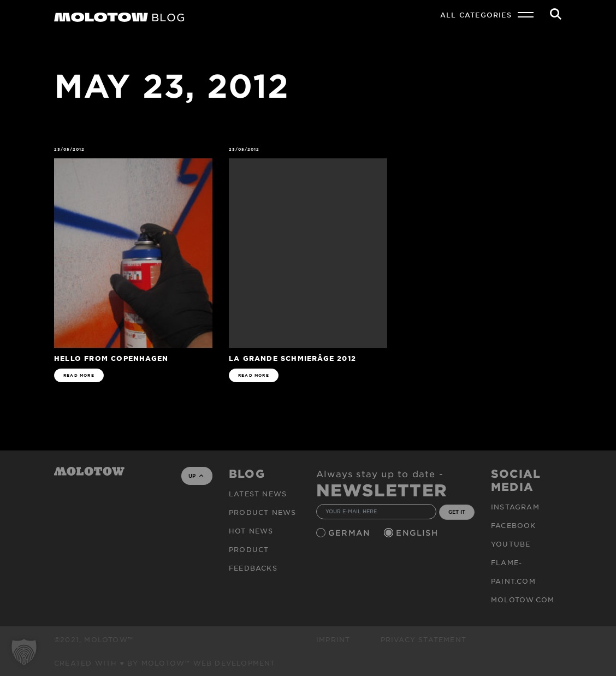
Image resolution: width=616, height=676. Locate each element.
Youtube (511, 544)
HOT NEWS (251, 531)
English (418, 533)
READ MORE (79, 375)
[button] (24, 652)
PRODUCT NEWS (262, 512)
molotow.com (523, 600)
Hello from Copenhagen (111, 358)
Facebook (514, 525)
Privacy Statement (423, 639)
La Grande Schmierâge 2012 (292, 358)
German (351, 533)
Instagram (515, 507)
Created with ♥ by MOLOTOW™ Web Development (165, 663)
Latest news (258, 494)
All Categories (476, 15)
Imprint (333, 639)
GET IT (457, 512)
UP (196, 476)
